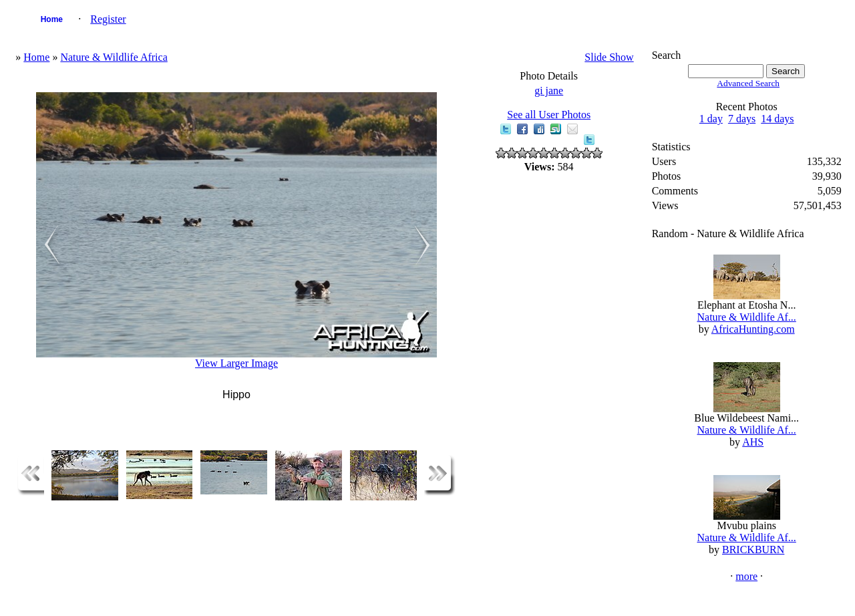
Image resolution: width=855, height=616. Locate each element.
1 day (711, 119)
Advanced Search (748, 83)
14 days (777, 119)
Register (108, 19)
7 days (742, 119)
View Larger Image (236, 363)
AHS (753, 442)
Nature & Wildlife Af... (746, 317)
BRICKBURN (753, 550)
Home (52, 19)
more (746, 576)
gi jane (549, 91)
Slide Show (609, 57)
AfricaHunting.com (753, 329)
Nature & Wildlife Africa (114, 57)
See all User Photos (549, 115)
